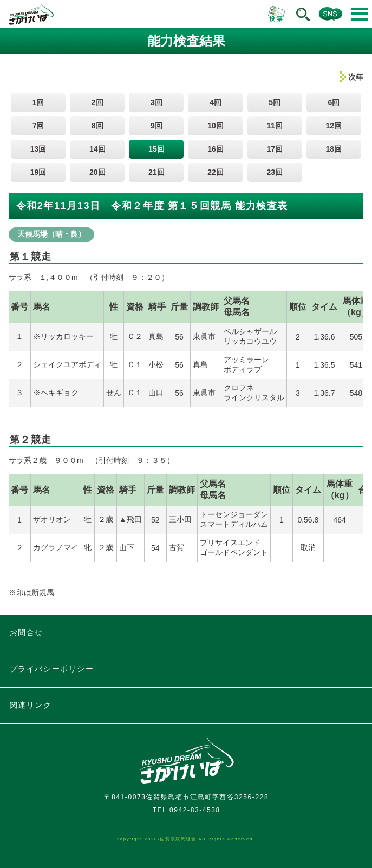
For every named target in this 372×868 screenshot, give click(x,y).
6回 (334, 102)
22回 (216, 172)
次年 (356, 77)
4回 (216, 102)
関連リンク (31, 705)
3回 (156, 102)
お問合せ (27, 632)
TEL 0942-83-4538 (187, 810)
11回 (275, 126)
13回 (38, 149)
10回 (216, 126)
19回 (38, 172)
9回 (156, 126)
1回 (38, 102)
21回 (156, 172)
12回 (334, 126)
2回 (97, 102)
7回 (38, 126)
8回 (97, 126)
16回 (216, 149)
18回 (334, 149)
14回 (97, 149)
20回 (97, 172)
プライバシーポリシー (52, 669)
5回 (275, 102)
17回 (275, 149)
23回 (275, 172)
